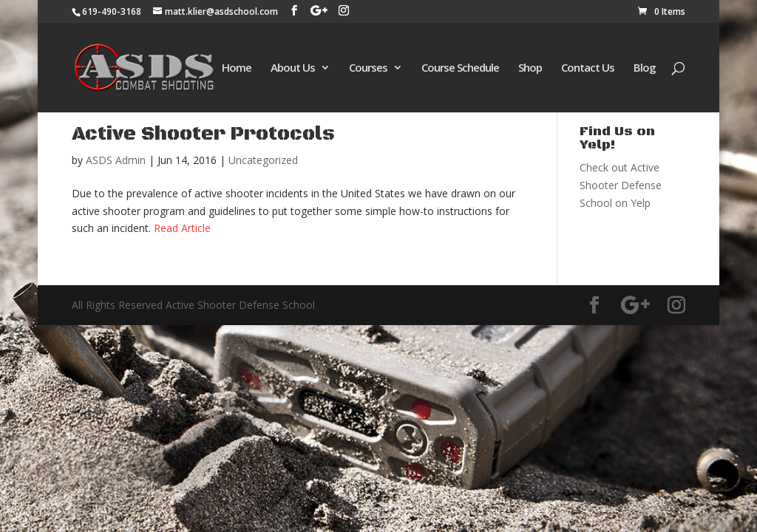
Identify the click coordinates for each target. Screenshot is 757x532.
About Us (293, 68)
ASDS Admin (116, 160)
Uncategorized (263, 160)
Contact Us (588, 68)
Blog (645, 68)
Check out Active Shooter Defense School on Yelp (621, 185)
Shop (530, 68)
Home (237, 68)
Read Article (182, 228)
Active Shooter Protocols (203, 134)
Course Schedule (460, 68)
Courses (368, 68)
